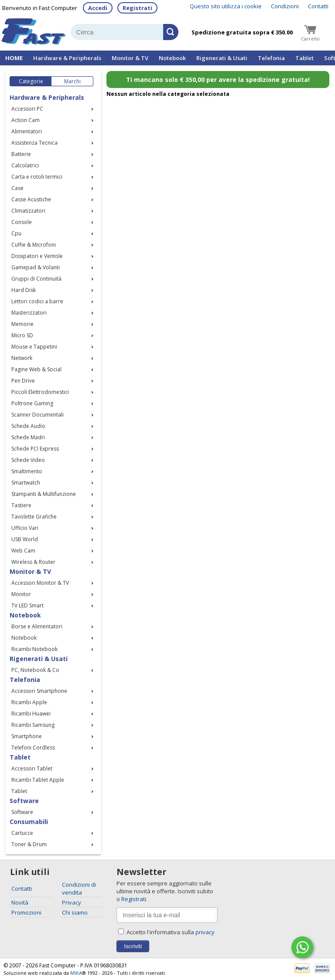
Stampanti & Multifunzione (44, 494)
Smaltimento (27, 471)
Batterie (21, 154)
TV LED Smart (27, 605)
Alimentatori (27, 131)
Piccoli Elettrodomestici (40, 392)
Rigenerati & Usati (222, 58)
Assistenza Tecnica (34, 143)
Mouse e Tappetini (34, 347)
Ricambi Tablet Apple (38, 780)
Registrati (137, 8)
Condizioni (285, 6)
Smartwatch (26, 483)
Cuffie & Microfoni (34, 245)
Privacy (72, 902)
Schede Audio (28, 426)
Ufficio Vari (25, 528)
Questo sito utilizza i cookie (226, 6)
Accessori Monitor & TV (40, 583)
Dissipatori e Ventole (37, 256)
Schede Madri (28, 437)
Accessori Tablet (32, 768)
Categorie (31, 81)
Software (22, 812)
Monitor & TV (130, 58)
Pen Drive (23, 381)
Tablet (304, 58)
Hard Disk (24, 290)
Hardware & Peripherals (67, 58)
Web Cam (23, 551)
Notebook (172, 58)
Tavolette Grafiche (34, 517)
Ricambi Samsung (33, 725)
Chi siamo (75, 912)
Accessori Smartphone (39, 691)
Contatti (318, 6)
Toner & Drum (29, 844)
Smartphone (27, 736)
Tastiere (21, 505)
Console (22, 222)
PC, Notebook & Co (35, 670)
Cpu (16, 233)
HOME (14, 58)
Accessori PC (27, 109)
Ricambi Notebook (34, 649)
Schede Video (28, 460)
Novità (20, 902)
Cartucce (22, 833)
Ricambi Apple (29, 702)
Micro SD (22, 335)
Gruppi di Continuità (36, 279)
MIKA (76, 973)
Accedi (98, 8)
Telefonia (271, 58)
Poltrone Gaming (32, 403)
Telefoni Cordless (33, 748)
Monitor (21, 594)
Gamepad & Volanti (36, 267)
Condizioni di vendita (79, 888)
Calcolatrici (25, 165)
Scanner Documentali (38, 415)
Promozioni (26, 912)
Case (17, 188)
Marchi (72, 81)
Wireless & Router (33, 562)
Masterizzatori (29, 313)
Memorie (22, 324)
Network (22, 358)
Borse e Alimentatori (37, 626)
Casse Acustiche (31, 199)
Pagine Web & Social (36, 369)
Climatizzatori (28, 211)
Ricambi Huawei (31, 714)
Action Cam (26, 120)
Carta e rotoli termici (37, 177)
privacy (205, 932)
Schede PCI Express (35, 449)
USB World (25, 539)
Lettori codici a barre (37, 301)
